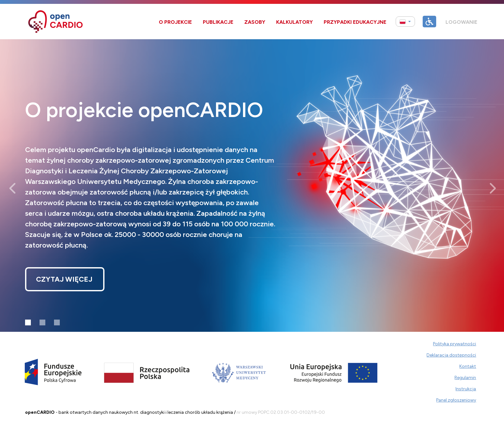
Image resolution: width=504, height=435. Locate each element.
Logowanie (461, 22)
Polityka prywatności (455, 344)
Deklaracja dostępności (451, 355)
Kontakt (468, 366)
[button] (405, 22)
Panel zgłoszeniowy (456, 400)
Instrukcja (466, 389)
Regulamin (465, 378)
